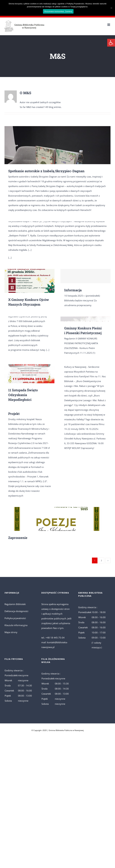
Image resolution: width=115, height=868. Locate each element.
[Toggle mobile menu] (109, 25)
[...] (10, 258)
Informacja (73, 290)
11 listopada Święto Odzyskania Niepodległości (23, 395)
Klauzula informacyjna (16, 625)
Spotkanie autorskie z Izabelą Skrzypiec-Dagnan (46, 171)
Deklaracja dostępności (16, 611)
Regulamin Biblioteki (15, 604)
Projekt (14, 414)
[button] (111, 43)
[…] (30, 250)
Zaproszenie (18, 538)
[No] (111, 8)
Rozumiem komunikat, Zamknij (58, 11)
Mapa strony (11, 632)
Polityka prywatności (15, 618)
